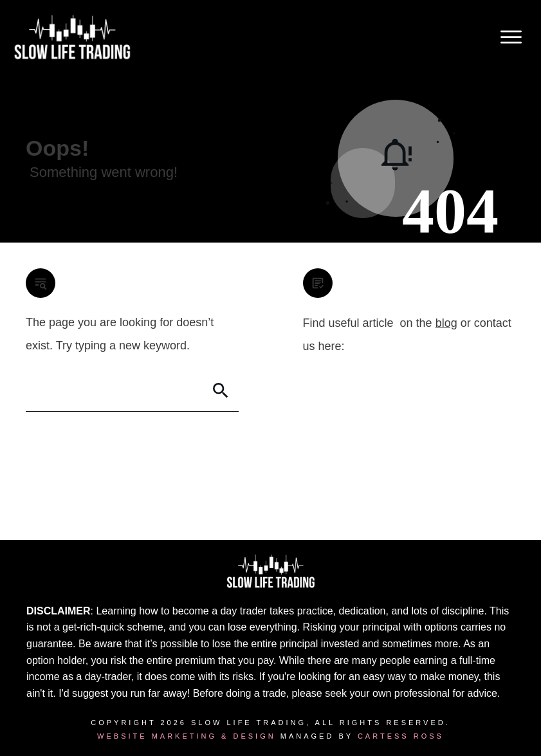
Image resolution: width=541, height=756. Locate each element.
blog (446, 323)
